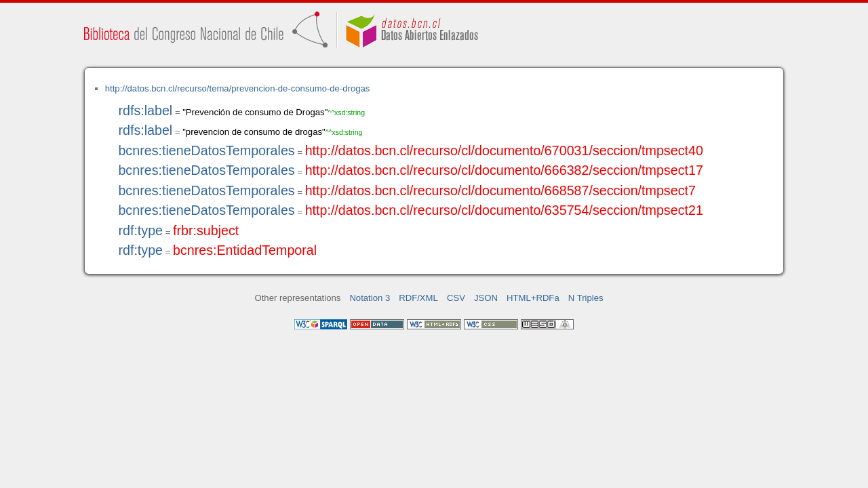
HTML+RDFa (533, 298)
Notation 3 (370, 298)
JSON (486, 298)
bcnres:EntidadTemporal (245, 250)
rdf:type (140, 230)
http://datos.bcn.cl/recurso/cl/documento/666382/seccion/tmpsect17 (504, 170)
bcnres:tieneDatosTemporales (206, 150)
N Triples (586, 298)
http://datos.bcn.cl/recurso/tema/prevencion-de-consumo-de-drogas (238, 88)
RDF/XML (418, 298)
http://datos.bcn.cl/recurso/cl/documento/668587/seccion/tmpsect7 (500, 190)
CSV (456, 298)
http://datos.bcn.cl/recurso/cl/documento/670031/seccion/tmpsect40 (504, 150)
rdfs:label (145, 110)
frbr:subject (206, 230)
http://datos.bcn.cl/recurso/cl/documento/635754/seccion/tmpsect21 (504, 210)
